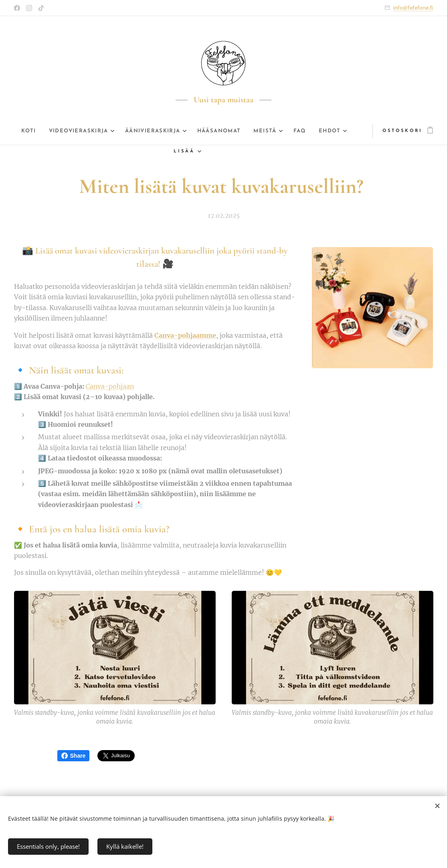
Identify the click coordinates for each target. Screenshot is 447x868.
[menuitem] (31, 131)
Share (74, 756)
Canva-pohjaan (110, 386)
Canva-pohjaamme (185, 335)
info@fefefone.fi (413, 8)
